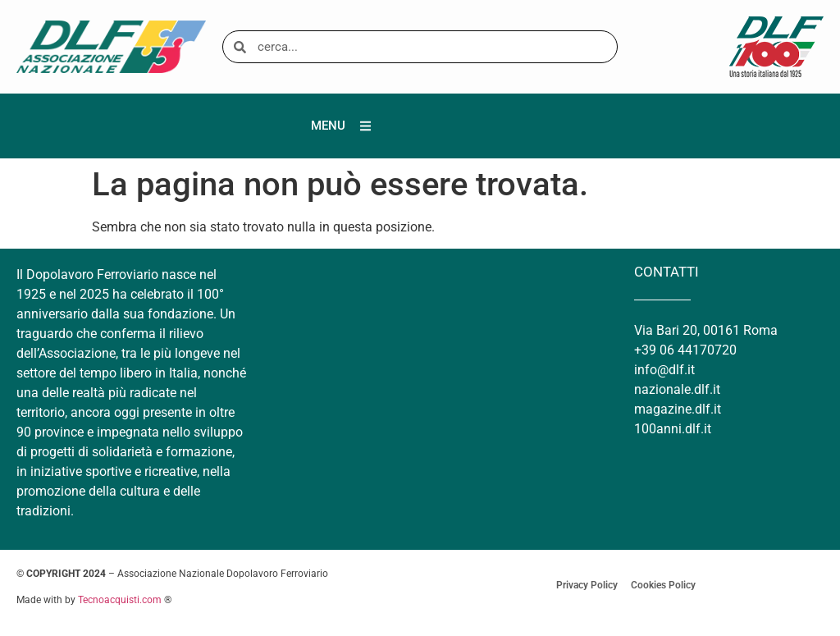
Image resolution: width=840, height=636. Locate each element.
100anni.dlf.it (673, 429)
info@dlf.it (664, 370)
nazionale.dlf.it (677, 389)
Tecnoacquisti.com (120, 600)
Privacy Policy (587, 585)
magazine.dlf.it (678, 409)
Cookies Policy (663, 585)
